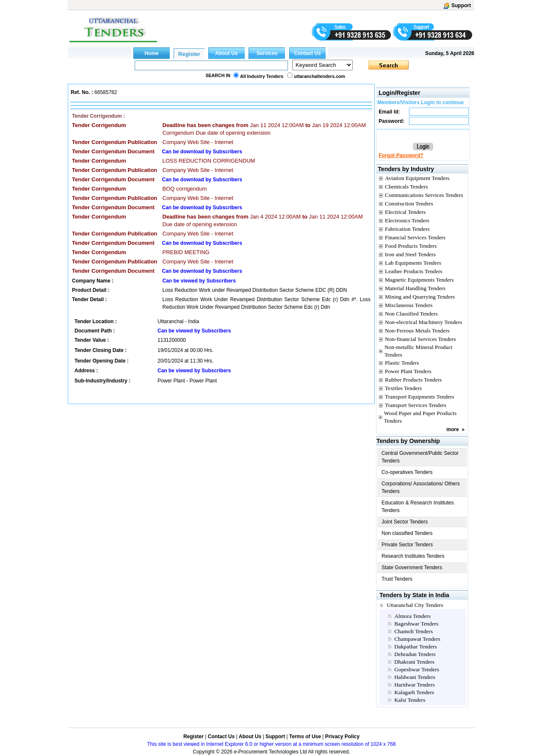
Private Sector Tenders (407, 545)
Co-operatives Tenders (407, 472)
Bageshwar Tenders (416, 624)
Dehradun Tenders (415, 654)
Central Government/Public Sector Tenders (420, 457)
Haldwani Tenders (415, 677)
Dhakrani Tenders (414, 662)
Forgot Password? (401, 155)
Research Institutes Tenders (413, 556)
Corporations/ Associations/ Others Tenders (421, 487)
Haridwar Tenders (414, 685)
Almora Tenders (412, 616)
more (452, 429)
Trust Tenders (397, 579)
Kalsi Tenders (410, 700)
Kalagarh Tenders (414, 692)
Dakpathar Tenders (416, 647)
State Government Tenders (412, 568)
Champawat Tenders (417, 639)
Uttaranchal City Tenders (415, 605)
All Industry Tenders (262, 76)
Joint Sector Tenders (405, 522)
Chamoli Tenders (413, 631)
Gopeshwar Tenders (417, 669)
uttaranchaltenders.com (319, 76)
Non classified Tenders (407, 533)
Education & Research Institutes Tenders (418, 507)
